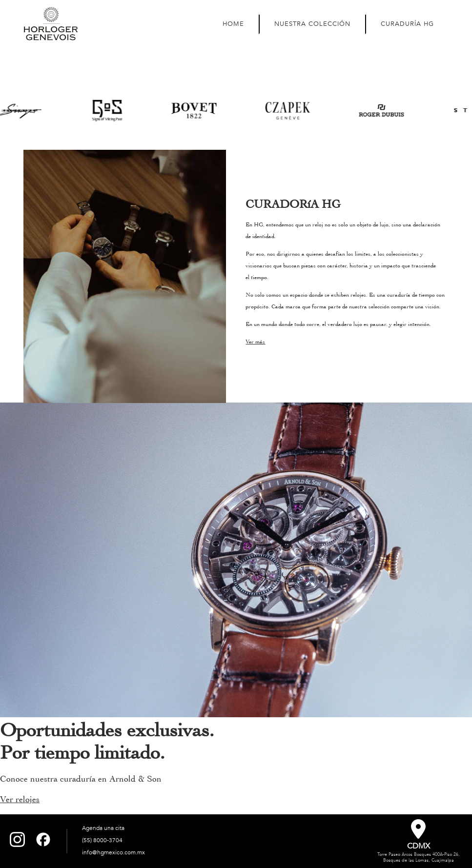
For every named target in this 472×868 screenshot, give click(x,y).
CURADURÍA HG (407, 24)
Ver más (255, 342)
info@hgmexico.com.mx (113, 852)
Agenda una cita (103, 828)
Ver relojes (20, 799)
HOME (233, 24)
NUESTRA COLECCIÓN (312, 24)
